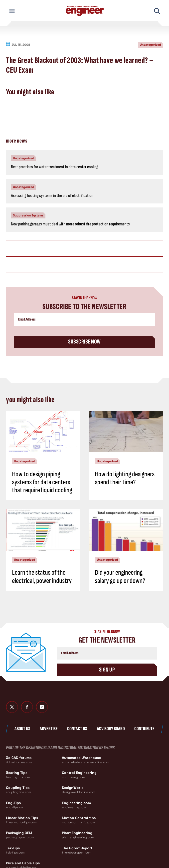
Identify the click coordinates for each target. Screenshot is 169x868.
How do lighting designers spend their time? (125, 478)
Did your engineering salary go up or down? (120, 577)
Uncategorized (150, 45)
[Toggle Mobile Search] (157, 11)
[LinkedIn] (42, 707)
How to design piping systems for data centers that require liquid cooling (42, 482)
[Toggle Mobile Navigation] (12, 11)
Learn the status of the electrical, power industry (42, 577)
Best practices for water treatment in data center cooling (55, 167)
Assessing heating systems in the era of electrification (52, 196)
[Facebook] (27, 707)
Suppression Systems (28, 215)
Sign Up (107, 670)
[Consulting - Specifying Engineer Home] (85, 11)
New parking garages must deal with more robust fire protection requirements (70, 224)
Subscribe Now (84, 342)
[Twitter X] (12, 707)
